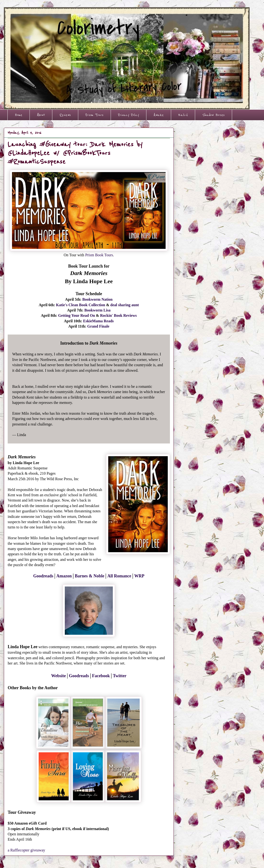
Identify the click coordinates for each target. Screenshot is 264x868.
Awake (159, 115)
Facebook (101, 676)
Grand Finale (98, 326)
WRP (139, 576)
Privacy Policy (129, 115)
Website (58, 676)
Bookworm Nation (97, 299)
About (41, 115)
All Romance (119, 576)
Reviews (65, 115)
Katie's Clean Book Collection (81, 305)
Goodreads (43, 576)
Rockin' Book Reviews (118, 315)
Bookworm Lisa (98, 310)
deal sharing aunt (125, 305)
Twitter (120, 676)
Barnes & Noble (90, 576)
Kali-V (183, 115)
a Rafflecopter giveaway (26, 850)
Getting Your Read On (76, 315)
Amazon (64, 576)
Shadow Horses (213, 115)
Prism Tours (94, 115)
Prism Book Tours (99, 255)
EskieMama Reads (98, 321)
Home (19, 115)
